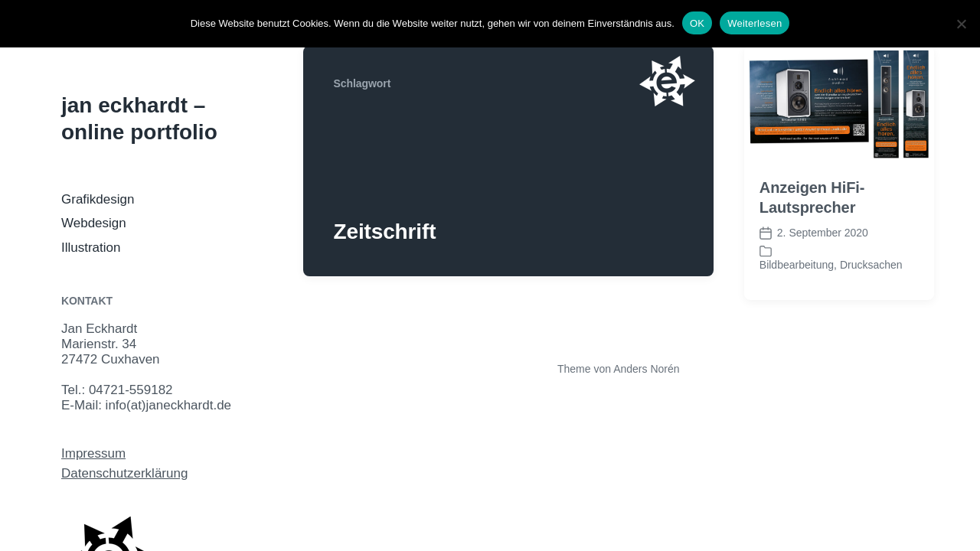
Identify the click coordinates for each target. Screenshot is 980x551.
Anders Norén (646, 369)
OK (697, 23)
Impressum (93, 453)
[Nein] (961, 24)
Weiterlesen (755, 23)
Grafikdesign (98, 199)
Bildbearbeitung (797, 265)
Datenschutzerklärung (124, 473)
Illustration (91, 248)
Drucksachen (871, 265)
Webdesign (94, 223)
